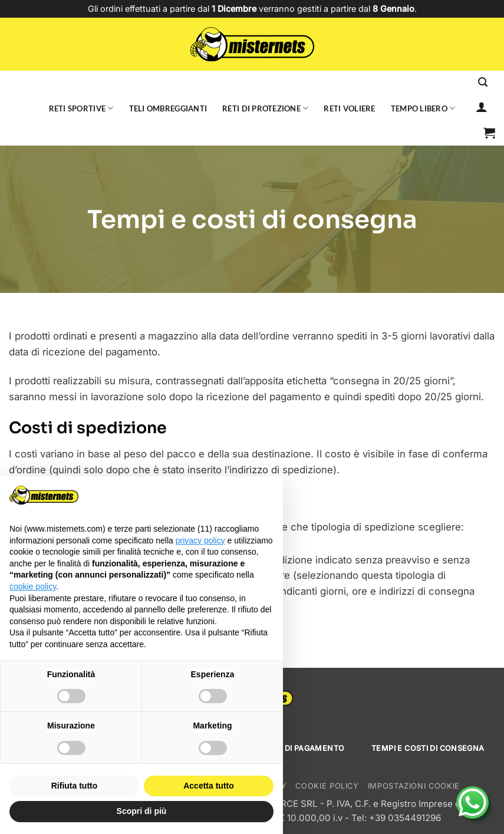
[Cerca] (483, 82)
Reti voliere (349, 108)
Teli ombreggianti (168, 108)
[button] (489, 133)
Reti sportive (81, 108)
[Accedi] (482, 107)
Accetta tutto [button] (209, 786)
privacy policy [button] (200, 540)
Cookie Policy (327, 786)
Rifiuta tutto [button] (75, 786)
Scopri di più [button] (142, 811)
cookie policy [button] (33, 586)
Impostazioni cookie (414, 786)
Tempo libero (423, 108)
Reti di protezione (265, 108)
